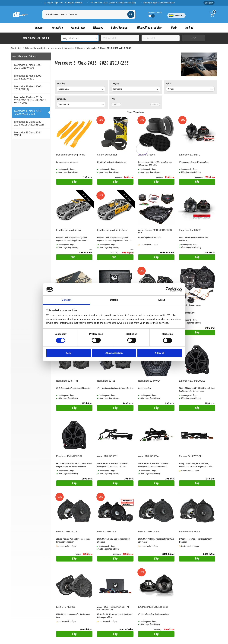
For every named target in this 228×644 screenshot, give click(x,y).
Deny (68, 353)
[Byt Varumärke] (102, 105)
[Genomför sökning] (131, 14)
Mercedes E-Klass (74, 48)
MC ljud (189, 28)
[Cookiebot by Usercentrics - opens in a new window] (168, 289)
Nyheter (39, 28)
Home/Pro (57, 28)
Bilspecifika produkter (150, 28)
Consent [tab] (67, 300)
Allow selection (114, 353)
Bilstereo (98, 28)
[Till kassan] (213, 14)
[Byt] (102, 89)
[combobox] (81, 89)
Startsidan (16, 48)
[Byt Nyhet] (212, 89)
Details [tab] (114, 300)
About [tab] (161, 300)
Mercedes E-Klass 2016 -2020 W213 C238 (109, 48)
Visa (193, 38)
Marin (174, 28)
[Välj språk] (176, 14)
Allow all (160, 353)
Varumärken (78, 28)
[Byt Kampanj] (157, 89)
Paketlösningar (120, 28)
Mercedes (56, 48)
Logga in (209, 3)
